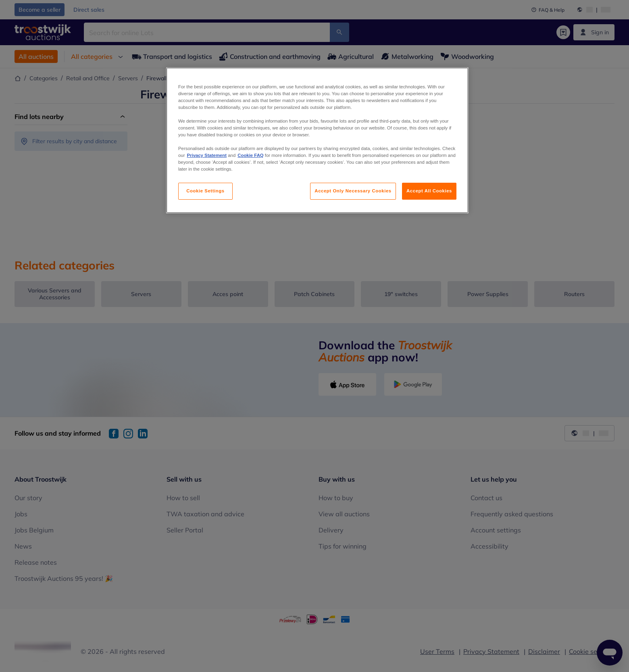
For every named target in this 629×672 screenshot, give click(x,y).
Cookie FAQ (250, 155)
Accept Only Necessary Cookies (353, 191)
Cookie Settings (205, 191)
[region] (317, 141)
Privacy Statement (207, 155)
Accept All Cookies (429, 191)
